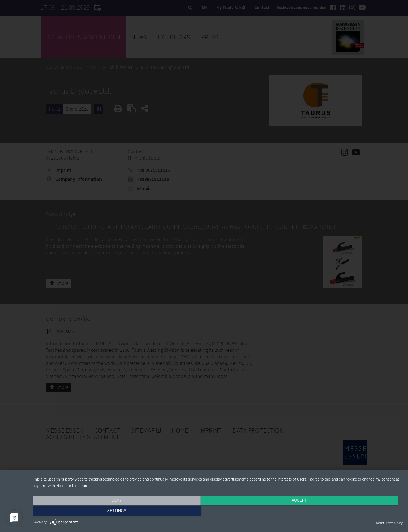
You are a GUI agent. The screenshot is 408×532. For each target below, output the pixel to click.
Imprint (380, 523)
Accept (218, 512)
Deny (88, 512)
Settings (347, 512)
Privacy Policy (394, 523)
